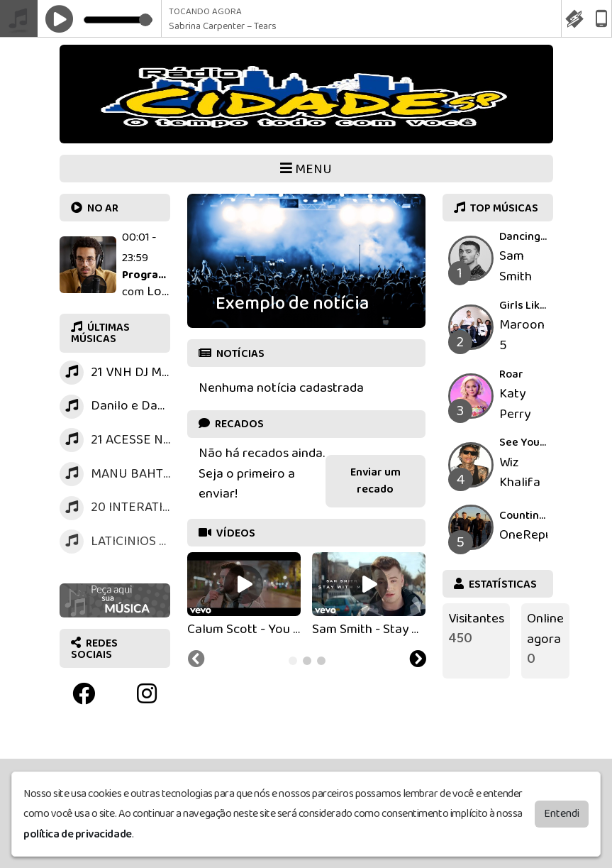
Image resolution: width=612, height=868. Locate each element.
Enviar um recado (375, 481)
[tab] (293, 661)
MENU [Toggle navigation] (306, 169)
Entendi (562, 811)
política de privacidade (78, 831)
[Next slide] (418, 661)
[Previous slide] (196, 661)
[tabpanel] (244, 596)
